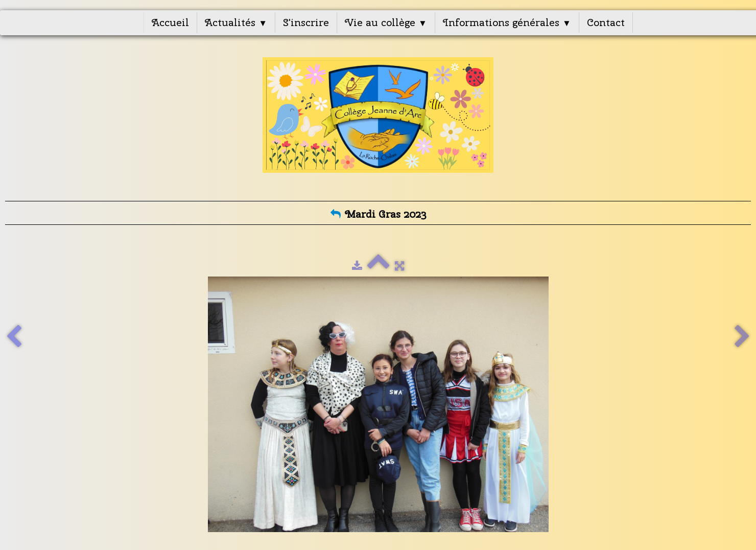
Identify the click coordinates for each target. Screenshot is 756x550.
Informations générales (507, 22)
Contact (606, 22)
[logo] (378, 121)
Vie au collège (386, 22)
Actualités (236, 22)
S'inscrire (306, 22)
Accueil (170, 22)
